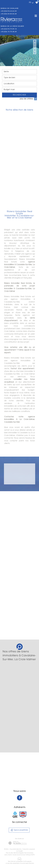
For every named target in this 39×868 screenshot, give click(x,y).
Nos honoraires (29, 853)
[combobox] (19, 72)
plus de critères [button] (28, 99)
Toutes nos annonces (19, 855)
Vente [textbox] (6, 72)
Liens (6, 855)
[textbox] (19, 78)
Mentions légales (19, 853)
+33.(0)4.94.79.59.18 (9, 29)
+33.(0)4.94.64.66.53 (9, 11)
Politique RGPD (30, 855)
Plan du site (9, 853)
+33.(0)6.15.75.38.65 (9, 32)
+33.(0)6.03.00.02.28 (9, 14)
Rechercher (19, 95)
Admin (10, 855)
